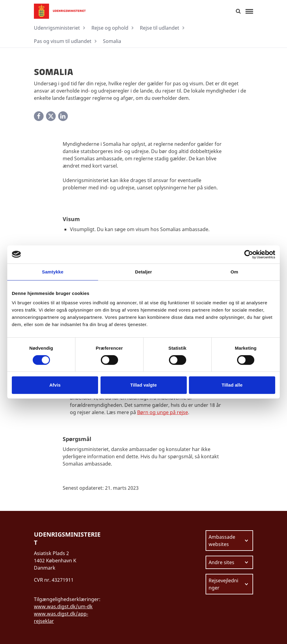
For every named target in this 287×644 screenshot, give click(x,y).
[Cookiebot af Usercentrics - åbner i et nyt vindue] (249, 254)
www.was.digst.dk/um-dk (63, 606)
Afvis (55, 385)
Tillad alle (232, 385)
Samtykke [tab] (53, 272)
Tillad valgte (143, 385)
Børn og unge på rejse (163, 412)
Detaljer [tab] (143, 272)
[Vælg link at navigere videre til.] (229, 541)
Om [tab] (234, 272)
